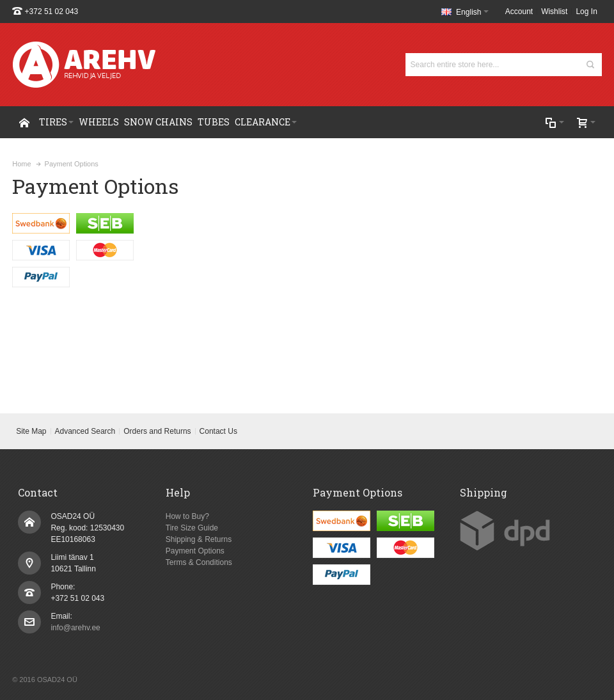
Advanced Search (85, 431)
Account (519, 12)
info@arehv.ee (75, 628)
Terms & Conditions (199, 562)
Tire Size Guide (192, 528)
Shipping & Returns (199, 539)
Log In (586, 12)
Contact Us (218, 431)
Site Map (31, 431)
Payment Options (195, 551)
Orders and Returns (157, 431)
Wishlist (554, 12)
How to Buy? (187, 516)
